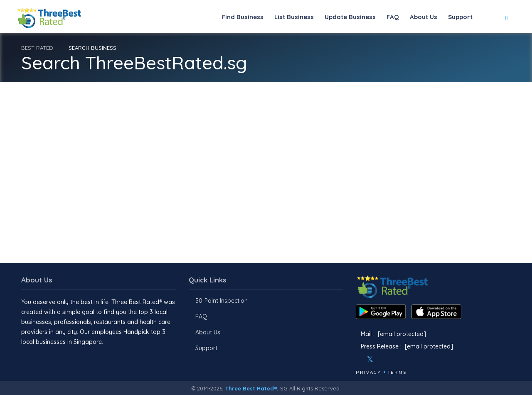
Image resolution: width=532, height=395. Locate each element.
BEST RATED (37, 48)
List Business (294, 17)
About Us (424, 17)
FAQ (393, 17)
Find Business (243, 17)
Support (460, 17)
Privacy (368, 372)
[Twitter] (370, 359)
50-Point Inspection (222, 301)
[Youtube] (395, 359)
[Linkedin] (406, 359)
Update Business (350, 17)
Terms (397, 372)
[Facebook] (357, 359)
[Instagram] (384, 359)
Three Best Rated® (251, 388)
